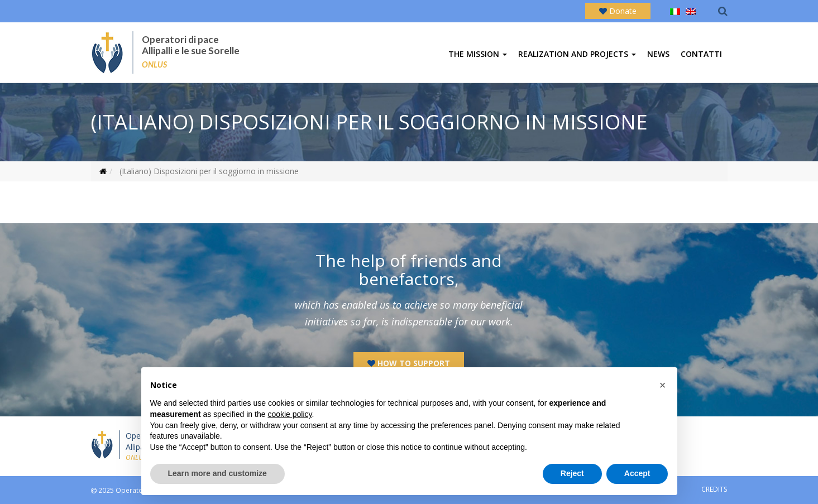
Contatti (701, 54)
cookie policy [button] (290, 414)
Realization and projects (577, 54)
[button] (663, 385)
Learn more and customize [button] (217, 473)
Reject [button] (572, 473)
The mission (478, 54)
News (658, 54)
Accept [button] (637, 473)
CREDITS (714, 489)
